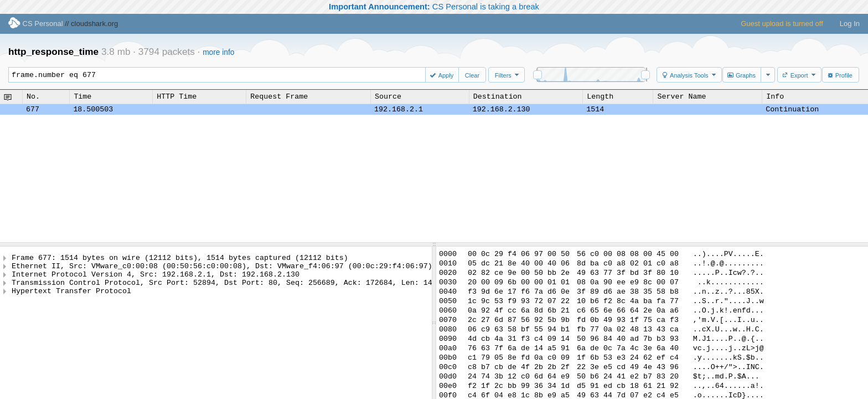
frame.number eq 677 (222, 75)
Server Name (681, 96)
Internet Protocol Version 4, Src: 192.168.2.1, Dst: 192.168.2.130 (156, 279)
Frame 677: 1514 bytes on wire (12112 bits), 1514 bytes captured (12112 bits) (180, 259)
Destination (498, 96)
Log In (850, 24)
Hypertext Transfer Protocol (71, 299)
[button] (443, 75)
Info (775, 96)
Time (82, 96)
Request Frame (279, 96)
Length (600, 96)
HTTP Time (177, 96)
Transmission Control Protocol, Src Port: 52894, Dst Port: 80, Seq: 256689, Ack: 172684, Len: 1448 (226, 289)
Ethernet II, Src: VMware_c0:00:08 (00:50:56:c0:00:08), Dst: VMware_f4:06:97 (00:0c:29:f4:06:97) (222, 269)
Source (388, 96)
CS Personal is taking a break (434, 7)
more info (218, 52)
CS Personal (36, 24)
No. (33, 96)
